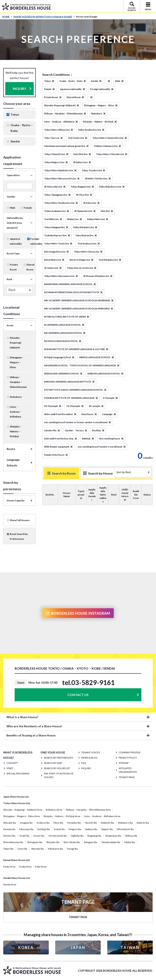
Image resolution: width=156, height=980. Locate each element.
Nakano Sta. (91, 829)
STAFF (10, 768)
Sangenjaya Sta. (113, 836)
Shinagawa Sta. (35, 842)
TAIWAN (130, 947)
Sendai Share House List (17, 878)
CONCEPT (12, 763)
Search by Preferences (58, 758)
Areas (10, 325)
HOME (7, 17)
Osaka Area (25, 867)
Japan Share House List (16, 797)
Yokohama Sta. (56, 849)
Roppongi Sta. (95, 836)
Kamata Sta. (10, 829)
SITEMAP (124, 763)
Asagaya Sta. (27, 823)
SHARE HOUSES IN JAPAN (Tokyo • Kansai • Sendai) (44, 17)
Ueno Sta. (23, 849)
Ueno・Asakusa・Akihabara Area (102, 816)
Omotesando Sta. (58, 836)
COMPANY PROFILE (130, 752)
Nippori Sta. (107, 829)
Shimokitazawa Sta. (14, 842)
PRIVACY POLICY (128, 758)
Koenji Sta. (60, 829)
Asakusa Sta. (43, 823)
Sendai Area (10, 884)
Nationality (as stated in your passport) (15, 223)
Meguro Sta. (75, 829)
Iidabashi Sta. (108, 823)
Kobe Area (41, 867)
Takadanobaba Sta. (111, 842)
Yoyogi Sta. (73, 849)
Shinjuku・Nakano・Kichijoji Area (62, 816)
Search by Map (53, 763)
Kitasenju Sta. (27, 829)
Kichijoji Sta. (44, 829)
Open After (13, 175)
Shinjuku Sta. (53, 842)
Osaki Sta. (25, 836)
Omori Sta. (39, 836)
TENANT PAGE (127, 777)
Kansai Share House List (17, 860)
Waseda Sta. (38, 849)
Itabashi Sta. (143, 823)
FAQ (84, 763)
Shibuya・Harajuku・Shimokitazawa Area (88, 810)
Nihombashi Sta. (126, 829)
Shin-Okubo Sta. (72, 842)
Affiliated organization (128, 770)
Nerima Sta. (10, 836)
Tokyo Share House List (17, 803)
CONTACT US (78, 695)
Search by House (91, 475)
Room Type (13, 253)
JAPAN (78, 947)
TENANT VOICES (90, 752)
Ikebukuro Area (54, 810)
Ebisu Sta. (58, 823)
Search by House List (57, 768)
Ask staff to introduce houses (59, 775)
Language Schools (13, 462)
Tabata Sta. (130, 842)
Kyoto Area (9, 867)
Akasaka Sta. (10, 823)
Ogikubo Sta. (77, 836)
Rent (9, 279)
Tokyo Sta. (9, 849)
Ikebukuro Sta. (126, 823)
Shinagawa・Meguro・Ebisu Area (22, 816)
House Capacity (16, 500)
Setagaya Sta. (91, 842)
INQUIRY (19, 88)
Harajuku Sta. (74, 823)
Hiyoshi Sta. (91, 823)
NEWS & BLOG (89, 758)
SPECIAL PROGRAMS (18, 773)
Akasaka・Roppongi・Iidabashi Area (23, 810)
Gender (11, 197)
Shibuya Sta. (131, 836)
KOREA (26, 947)
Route (11, 449)
